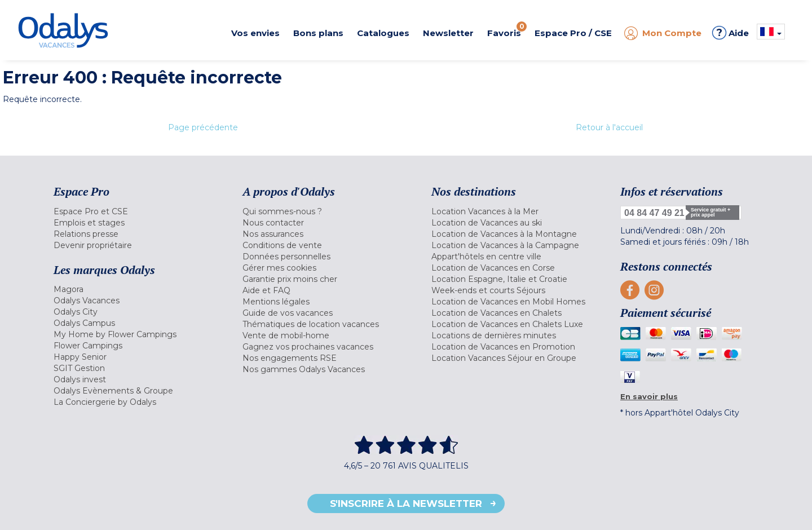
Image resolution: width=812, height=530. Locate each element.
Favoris (507, 30)
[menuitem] (134, 211)
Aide (731, 33)
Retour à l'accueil (609, 127)
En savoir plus (649, 396)
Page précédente (203, 127)
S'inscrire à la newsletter (406, 503)
